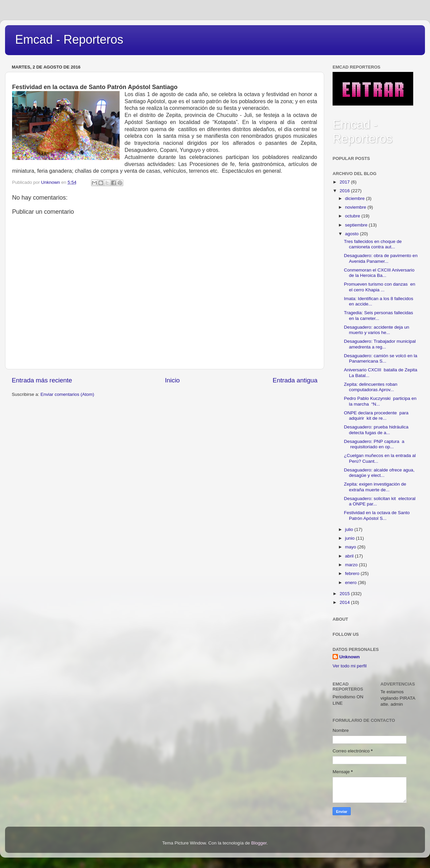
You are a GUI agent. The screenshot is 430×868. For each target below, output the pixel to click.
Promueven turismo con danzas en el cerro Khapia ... (380, 287)
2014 (345, 602)
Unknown (350, 657)
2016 (345, 191)
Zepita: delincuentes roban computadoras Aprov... (371, 387)
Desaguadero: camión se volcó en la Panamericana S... (381, 358)
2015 (345, 594)
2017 (345, 182)
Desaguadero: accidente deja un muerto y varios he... (377, 330)
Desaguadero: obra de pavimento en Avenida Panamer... (381, 258)
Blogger (259, 843)
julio (350, 529)
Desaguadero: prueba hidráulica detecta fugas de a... (376, 430)
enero (351, 583)
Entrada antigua (295, 380)
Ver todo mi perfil (350, 666)
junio (350, 538)
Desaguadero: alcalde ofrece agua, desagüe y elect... (379, 473)
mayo (351, 547)
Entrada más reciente (42, 380)
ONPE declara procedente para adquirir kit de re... (376, 416)
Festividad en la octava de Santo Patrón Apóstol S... (377, 515)
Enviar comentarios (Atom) (68, 394)
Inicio (172, 380)
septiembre (357, 225)
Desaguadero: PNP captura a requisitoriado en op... (374, 444)
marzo (352, 565)
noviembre (356, 207)
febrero (353, 573)
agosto (352, 234)
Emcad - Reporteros (69, 39)
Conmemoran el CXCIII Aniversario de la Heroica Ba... (379, 273)
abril (350, 556)
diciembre (355, 198)
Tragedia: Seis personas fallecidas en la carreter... (379, 315)
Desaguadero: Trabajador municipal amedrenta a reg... (380, 344)
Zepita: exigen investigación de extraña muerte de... (375, 487)
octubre (353, 216)
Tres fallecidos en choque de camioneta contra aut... (373, 244)
